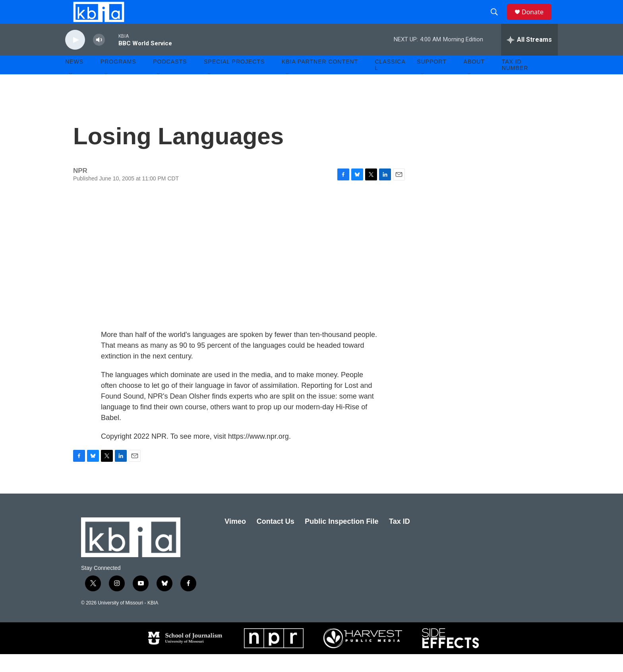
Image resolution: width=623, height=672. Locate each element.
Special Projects (234, 79)
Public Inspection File (341, 539)
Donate (538, 21)
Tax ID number (515, 83)
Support (431, 79)
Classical (390, 83)
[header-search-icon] (498, 21)
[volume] (99, 58)
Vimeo (235, 539)
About (474, 79)
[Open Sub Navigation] (71, 92)
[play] (75, 58)
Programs (118, 79)
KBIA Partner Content (320, 79)
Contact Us (276, 539)
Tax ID (400, 539)
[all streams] (529, 58)
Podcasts (170, 79)
